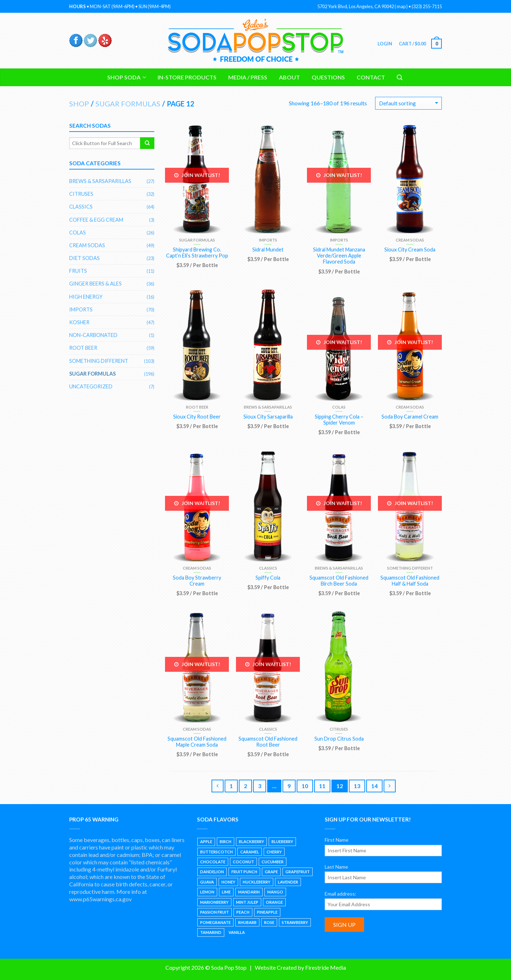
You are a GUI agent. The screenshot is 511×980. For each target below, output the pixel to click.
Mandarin (249, 892)
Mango (275, 892)
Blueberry (282, 841)
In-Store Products (187, 77)
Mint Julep (247, 902)
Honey (228, 882)
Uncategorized (91, 386)
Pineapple (267, 912)
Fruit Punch (244, 872)
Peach (243, 912)
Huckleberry (257, 882)
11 (322, 786)
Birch (226, 841)
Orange (274, 902)
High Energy (86, 297)
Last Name (336, 867)
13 (357, 786)
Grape (271, 872)
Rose (269, 922)
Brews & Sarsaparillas (268, 407)
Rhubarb (247, 922)
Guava (207, 882)
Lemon (207, 892)
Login (384, 44)
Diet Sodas (84, 258)
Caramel (250, 852)
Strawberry (295, 922)
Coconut (243, 862)
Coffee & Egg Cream (96, 220)
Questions (328, 77)
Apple (206, 841)
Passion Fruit (215, 912)
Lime (226, 892)
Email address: (340, 894)
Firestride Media (326, 967)
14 (374, 786)
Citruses (339, 729)
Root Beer (197, 407)
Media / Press (248, 77)
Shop (79, 104)
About (289, 77)
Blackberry (251, 841)
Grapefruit (298, 872)
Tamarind (211, 932)
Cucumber (273, 862)
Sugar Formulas (128, 104)
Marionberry (214, 902)
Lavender (288, 882)
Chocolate (213, 862)
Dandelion (212, 872)
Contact (371, 77)
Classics (268, 568)
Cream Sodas (410, 240)
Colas (339, 407)
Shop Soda (124, 77)
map (401, 6)
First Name (337, 840)
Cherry (274, 852)
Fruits (78, 271)
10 (305, 786)
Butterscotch (216, 852)
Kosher (79, 322)
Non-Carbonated (93, 335)
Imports (268, 240)
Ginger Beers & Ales (95, 284)
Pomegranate (215, 922)
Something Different (410, 568)
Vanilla (237, 932)
